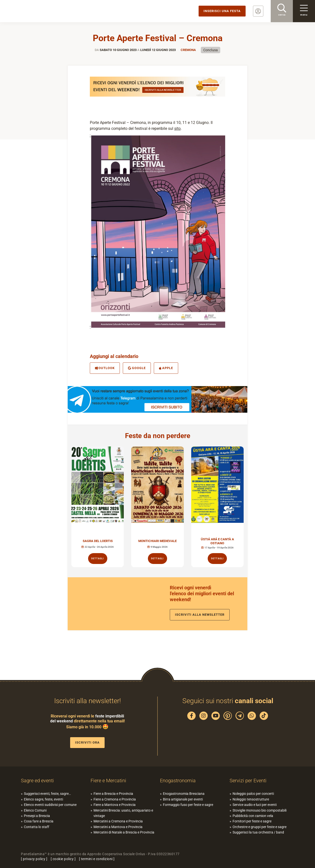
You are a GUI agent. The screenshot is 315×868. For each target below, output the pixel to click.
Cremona (188, 50)
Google (137, 368)
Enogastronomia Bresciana (184, 794)
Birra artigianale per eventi (183, 799)
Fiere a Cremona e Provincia (115, 799)
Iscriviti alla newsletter (200, 615)
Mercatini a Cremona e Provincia (118, 821)
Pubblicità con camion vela (253, 816)
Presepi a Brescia (37, 816)
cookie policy (63, 859)
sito (177, 128)
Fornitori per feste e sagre (252, 821)
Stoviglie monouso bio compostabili (260, 810)
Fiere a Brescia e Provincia (113, 794)
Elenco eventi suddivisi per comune (50, 805)
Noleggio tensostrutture (251, 799)
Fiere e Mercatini (108, 781)
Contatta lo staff (37, 827)
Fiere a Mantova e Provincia (115, 805)
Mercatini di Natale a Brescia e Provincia (124, 832)
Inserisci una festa (222, 11)
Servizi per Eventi (248, 781)
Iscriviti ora (87, 742)
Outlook (105, 368)
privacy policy (34, 859)
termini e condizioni (97, 859)
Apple (166, 368)
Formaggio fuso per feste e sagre (188, 805)
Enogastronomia (178, 781)
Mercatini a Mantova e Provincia (118, 827)
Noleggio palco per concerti (253, 794)
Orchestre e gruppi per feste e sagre (260, 827)
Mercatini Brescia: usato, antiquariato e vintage (123, 813)
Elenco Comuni (35, 810)
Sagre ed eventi (37, 781)
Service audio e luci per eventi (255, 805)
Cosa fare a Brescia (39, 821)
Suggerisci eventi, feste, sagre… (47, 794)
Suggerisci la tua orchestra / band (258, 832)
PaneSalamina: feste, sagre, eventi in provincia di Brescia (38, 11)
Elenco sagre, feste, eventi (43, 799)
